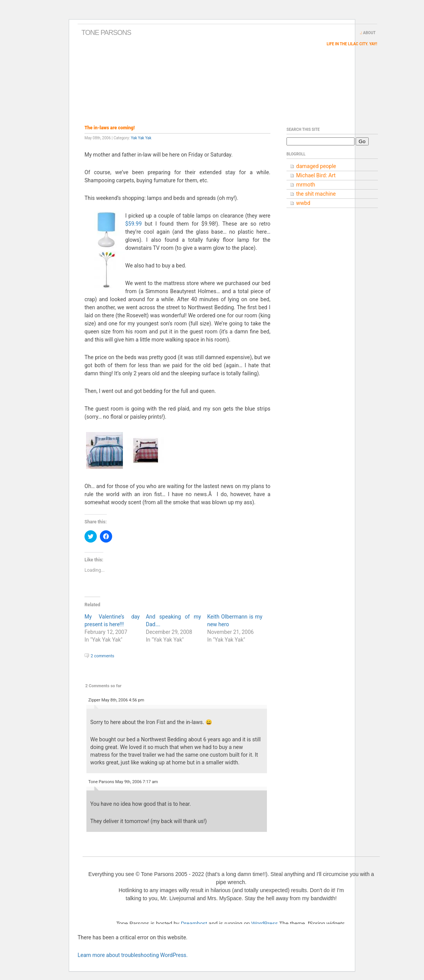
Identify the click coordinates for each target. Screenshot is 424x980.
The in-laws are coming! (110, 128)
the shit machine (316, 194)
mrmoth (306, 185)
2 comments (102, 656)
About (369, 33)
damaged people (316, 166)
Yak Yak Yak (141, 138)
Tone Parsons (106, 33)
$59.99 (133, 224)
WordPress (264, 924)
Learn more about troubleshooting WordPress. (133, 955)
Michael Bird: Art (316, 175)
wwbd (303, 203)
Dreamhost (194, 924)
